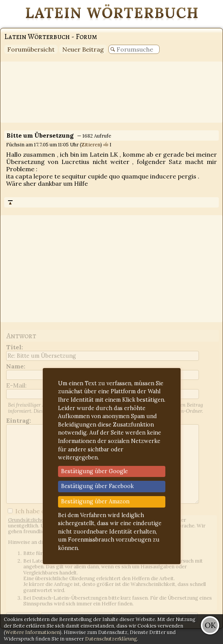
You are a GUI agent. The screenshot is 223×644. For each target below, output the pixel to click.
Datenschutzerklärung (111, 639)
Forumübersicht (31, 49)
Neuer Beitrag (83, 49)
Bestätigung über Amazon (95, 501)
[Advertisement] (112, 92)
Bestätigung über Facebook (97, 486)
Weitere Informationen (33, 632)
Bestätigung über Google (95, 471)
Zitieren (91, 145)
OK (210, 625)
